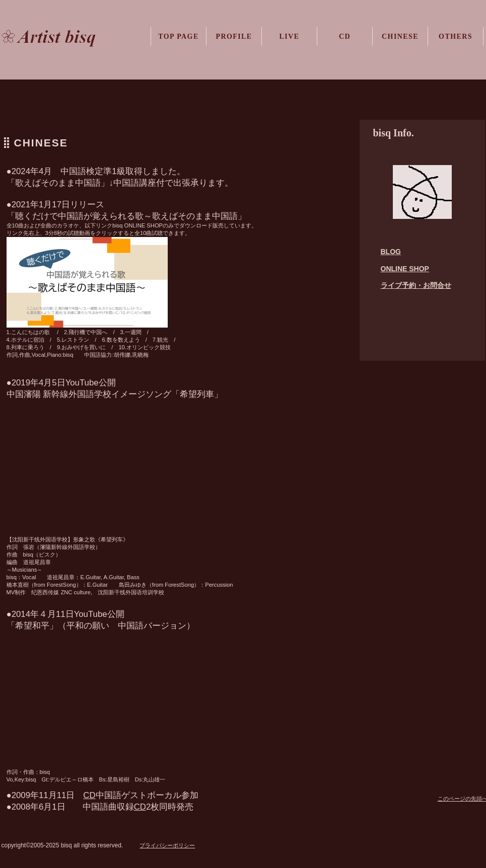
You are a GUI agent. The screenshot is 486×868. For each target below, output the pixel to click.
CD (140, 807)
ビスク (63, 39)
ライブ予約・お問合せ (416, 285)
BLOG (391, 252)
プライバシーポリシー (167, 845)
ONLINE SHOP (405, 269)
